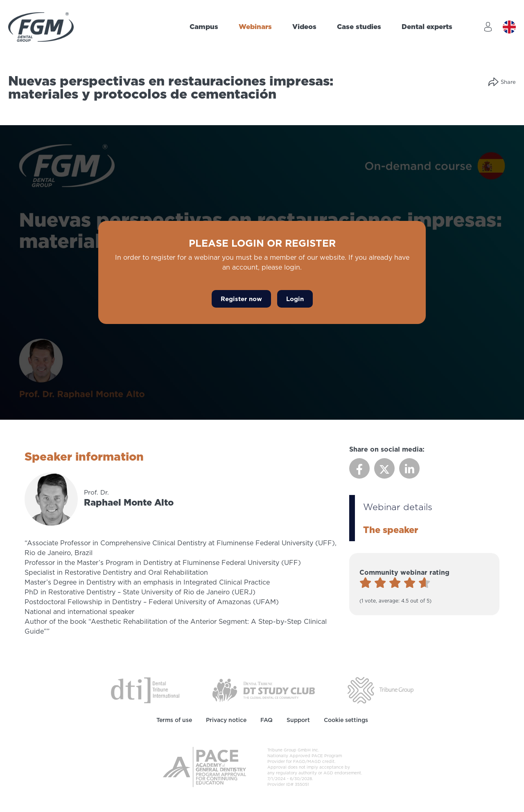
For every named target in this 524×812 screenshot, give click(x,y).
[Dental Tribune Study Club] (264, 690)
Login (295, 299)
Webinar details (398, 507)
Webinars (255, 27)
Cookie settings (346, 720)
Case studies (359, 27)
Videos (304, 27)
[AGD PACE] (204, 767)
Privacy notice (226, 720)
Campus (204, 27)
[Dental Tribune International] (145, 690)
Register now (241, 299)
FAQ (267, 720)
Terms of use (174, 720)
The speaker (391, 530)
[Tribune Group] (381, 690)
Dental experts (427, 27)
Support (298, 720)
